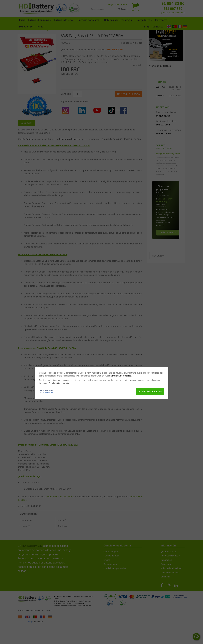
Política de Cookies (122, 376)
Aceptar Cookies (150, 392)
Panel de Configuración (59, 383)
